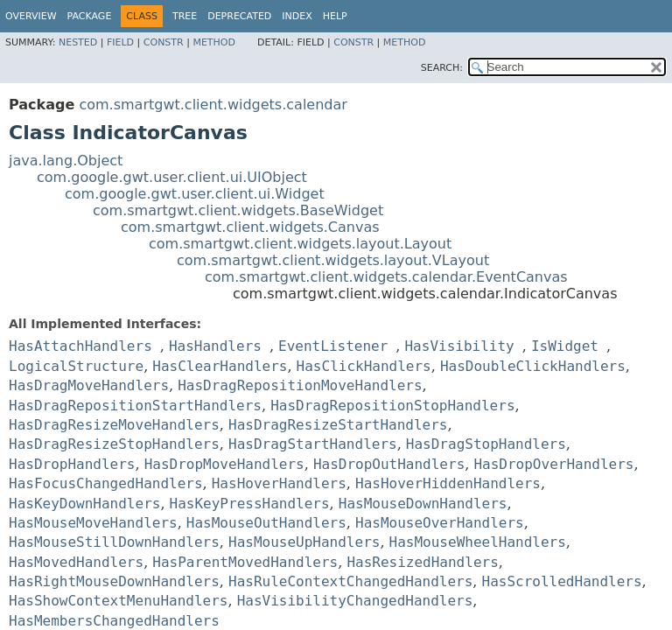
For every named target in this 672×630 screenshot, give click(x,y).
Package (90, 16)
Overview (31, 16)
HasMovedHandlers (76, 562)
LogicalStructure (76, 366)
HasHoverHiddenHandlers (448, 483)
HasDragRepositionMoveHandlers (300, 385)
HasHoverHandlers (279, 483)
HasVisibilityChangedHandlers (355, 601)
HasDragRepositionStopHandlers (392, 406)
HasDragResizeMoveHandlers (114, 425)
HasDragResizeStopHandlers (114, 444)
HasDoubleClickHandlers (533, 366)
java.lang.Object (66, 161)
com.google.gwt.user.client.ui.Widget (195, 194)
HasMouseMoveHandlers (93, 523)
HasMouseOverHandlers (440, 523)
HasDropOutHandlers (389, 464)
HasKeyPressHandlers (250, 504)
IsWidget (565, 346)
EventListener (333, 346)
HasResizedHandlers (422, 562)
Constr (164, 42)
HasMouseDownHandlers (423, 504)
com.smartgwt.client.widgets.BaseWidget (238, 210)
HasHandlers (215, 346)
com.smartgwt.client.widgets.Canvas (250, 227)
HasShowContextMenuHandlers (118, 601)
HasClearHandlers (220, 366)
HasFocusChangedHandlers (106, 483)
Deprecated (239, 16)
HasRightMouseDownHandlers (114, 581)
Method (214, 42)
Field (120, 42)
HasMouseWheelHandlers (478, 542)
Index (297, 16)
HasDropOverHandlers (553, 464)
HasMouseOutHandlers (266, 523)
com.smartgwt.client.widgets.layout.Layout (300, 244)
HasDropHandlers (72, 464)
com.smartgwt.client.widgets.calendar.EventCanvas (386, 277)
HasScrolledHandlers (562, 581)
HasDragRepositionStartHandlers (135, 406)
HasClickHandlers (364, 366)
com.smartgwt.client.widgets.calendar (213, 105)
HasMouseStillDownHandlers (114, 542)
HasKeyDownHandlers (84, 504)
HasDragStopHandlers (486, 444)
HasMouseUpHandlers (304, 542)
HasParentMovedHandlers (245, 562)
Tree (185, 16)
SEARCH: (442, 68)
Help (335, 16)
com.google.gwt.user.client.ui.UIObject (172, 177)
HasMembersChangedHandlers (114, 621)
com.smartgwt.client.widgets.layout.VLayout (333, 260)
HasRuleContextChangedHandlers (350, 581)
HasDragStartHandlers (313, 444)
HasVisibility (459, 346)
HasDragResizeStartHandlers (338, 425)
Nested (78, 42)
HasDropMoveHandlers (224, 464)
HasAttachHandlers (80, 346)
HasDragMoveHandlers (89, 385)
